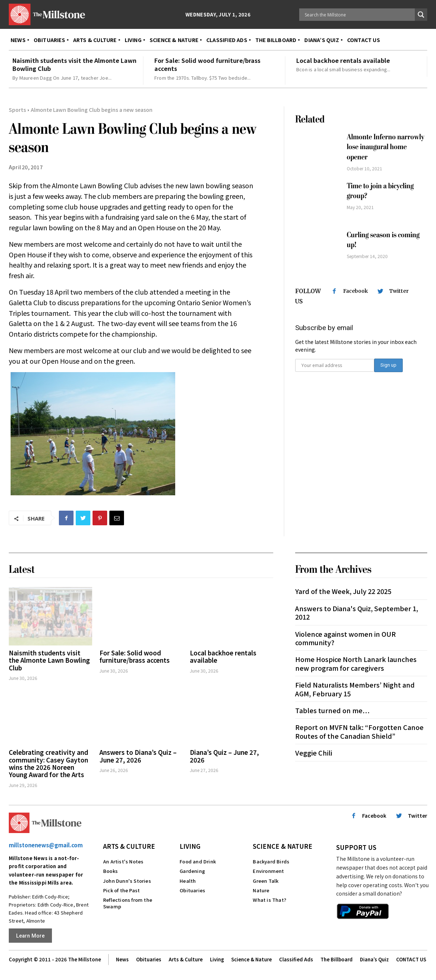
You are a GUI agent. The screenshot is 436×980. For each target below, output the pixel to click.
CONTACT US (411, 960)
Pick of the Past (121, 890)
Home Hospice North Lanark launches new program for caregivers (356, 663)
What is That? (270, 900)
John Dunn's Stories (127, 881)
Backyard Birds (271, 861)
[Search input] (359, 15)
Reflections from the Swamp (128, 903)
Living (190, 846)
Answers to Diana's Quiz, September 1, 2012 (357, 612)
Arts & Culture (129, 846)
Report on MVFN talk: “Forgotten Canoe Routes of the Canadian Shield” (359, 731)
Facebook (356, 291)
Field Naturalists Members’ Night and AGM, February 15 (355, 689)
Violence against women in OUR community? (345, 638)
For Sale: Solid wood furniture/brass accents (207, 64)
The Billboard (337, 960)
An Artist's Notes (123, 861)
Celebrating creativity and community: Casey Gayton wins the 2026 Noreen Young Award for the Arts (48, 763)
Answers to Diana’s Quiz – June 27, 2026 (138, 756)
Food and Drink (198, 861)
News (122, 960)
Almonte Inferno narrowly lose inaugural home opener (386, 147)
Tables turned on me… (332, 710)
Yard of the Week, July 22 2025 (343, 591)
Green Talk (266, 881)
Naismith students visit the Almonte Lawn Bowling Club (74, 64)
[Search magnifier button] (421, 15)
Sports (17, 110)
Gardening (192, 871)
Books (110, 871)
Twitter (399, 291)
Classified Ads (296, 960)
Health (188, 881)
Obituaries (192, 890)
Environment (268, 871)
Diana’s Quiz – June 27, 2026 (224, 756)
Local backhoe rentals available (343, 60)
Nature (261, 890)
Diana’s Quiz (374, 960)
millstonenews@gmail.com (46, 845)
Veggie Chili (314, 753)
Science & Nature (283, 846)
